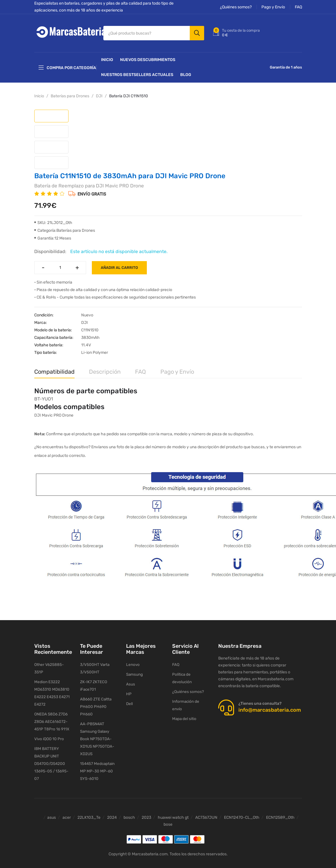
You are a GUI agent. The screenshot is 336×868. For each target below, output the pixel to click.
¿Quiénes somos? (236, 7)
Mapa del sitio (184, 701)
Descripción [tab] (105, 368)
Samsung (134, 671)
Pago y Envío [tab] (177, 368)
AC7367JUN (206, 811)
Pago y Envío (273, 7)
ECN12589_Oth (280, 811)
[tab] (51, 113)
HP (129, 691)
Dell (129, 701)
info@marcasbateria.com (270, 706)
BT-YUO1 (44, 395)
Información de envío (190, 691)
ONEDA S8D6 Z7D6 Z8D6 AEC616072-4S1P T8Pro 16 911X (51, 712)
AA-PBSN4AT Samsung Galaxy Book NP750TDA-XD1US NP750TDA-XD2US (97, 730)
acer (67, 811)
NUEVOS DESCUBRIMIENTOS (148, 56)
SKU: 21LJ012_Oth (53, 219)
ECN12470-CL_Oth (242, 811)
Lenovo (132, 661)
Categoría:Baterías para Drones (65, 227)
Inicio (107, 56)
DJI (99, 93)
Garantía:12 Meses (53, 235)
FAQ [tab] (141, 368)
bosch (129, 811)
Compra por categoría (67, 64)
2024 (112, 811)
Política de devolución (191, 671)
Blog (186, 71)
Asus (131, 681)
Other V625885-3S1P (53, 661)
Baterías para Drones (70, 93)
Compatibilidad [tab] (54, 368)
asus (52, 811)
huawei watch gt (173, 811)
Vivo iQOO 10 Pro (49, 730)
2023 (146, 811)
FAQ (298, 7)
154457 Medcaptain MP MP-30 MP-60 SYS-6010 (97, 764)
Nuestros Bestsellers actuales (137, 71)
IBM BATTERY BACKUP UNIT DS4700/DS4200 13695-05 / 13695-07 (51, 756)
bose (168, 817)
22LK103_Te (89, 811)
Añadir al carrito (119, 264)
